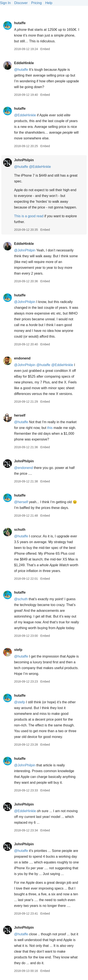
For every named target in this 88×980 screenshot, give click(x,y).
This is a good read (29, 216)
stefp (18, 650)
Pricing (36, 3)
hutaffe (20, 23)
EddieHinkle (24, 63)
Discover (21, 3)
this (50, 428)
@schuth (21, 599)
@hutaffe (21, 70)
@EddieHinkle (25, 115)
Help (49, 3)
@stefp (19, 702)
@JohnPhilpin (25, 250)
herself (20, 415)
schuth (20, 530)
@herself (21, 502)
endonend (22, 358)
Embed (45, 49)
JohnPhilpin (24, 160)
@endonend (23, 468)
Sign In (5, 3)
